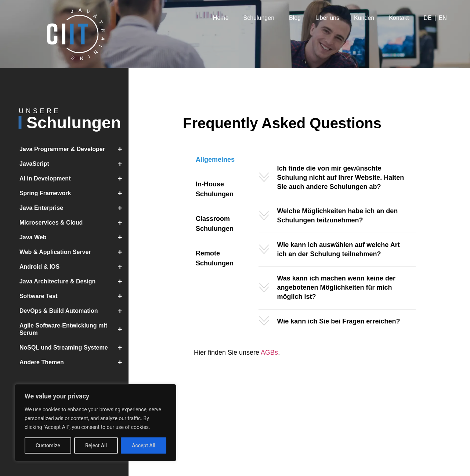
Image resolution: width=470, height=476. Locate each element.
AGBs (269, 352)
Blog (295, 18)
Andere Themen (74, 362)
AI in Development (74, 179)
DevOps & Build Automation (74, 311)
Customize (48, 445)
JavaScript (74, 164)
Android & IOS (74, 267)
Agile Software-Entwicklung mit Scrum (74, 329)
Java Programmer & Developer (74, 149)
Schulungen (259, 18)
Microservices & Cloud (74, 223)
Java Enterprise (74, 208)
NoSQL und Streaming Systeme (74, 348)
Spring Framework (74, 193)
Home (221, 18)
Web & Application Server (74, 252)
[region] (95, 423)
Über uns (327, 18)
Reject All (96, 445)
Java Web (74, 237)
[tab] (215, 160)
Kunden (364, 18)
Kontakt (399, 18)
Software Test (74, 296)
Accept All (144, 445)
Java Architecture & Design (74, 282)
